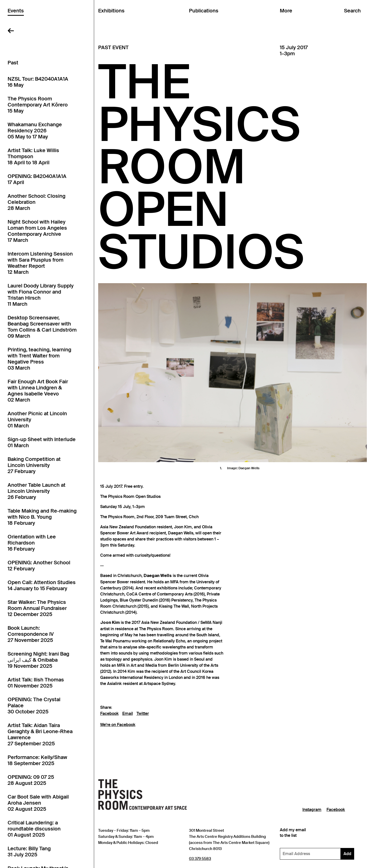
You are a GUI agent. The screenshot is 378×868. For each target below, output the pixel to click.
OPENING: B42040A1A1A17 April (37, 179)
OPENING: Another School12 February (39, 566)
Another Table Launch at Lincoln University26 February (37, 491)
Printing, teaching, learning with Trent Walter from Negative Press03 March (39, 359)
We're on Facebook (118, 725)
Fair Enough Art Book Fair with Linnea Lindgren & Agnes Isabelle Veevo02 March (38, 391)
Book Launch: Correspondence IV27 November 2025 (31, 634)
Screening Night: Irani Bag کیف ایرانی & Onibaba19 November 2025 (38, 660)
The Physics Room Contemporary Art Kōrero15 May (38, 105)
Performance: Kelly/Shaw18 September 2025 (37, 760)
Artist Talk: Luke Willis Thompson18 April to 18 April (33, 156)
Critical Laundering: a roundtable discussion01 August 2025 (34, 829)
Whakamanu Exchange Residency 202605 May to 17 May (35, 131)
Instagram (312, 810)
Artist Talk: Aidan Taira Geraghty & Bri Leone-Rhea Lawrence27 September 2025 (40, 734)
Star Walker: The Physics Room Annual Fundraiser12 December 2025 (37, 608)
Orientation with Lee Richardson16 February (32, 543)
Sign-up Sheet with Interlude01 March (42, 442)
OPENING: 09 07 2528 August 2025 (31, 780)
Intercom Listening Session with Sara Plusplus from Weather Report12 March (40, 263)
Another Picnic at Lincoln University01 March (37, 420)
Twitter (143, 714)
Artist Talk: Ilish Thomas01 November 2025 (36, 683)
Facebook (109, 714)
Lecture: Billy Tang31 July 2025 (29, 852)
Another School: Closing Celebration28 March (37, 202)
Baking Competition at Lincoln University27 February (34, 465)
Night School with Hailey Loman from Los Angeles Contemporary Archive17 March (37, 231)
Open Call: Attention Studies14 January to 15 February (42, 585)
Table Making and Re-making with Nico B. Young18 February (42, 517)
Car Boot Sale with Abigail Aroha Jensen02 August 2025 (38, 803)
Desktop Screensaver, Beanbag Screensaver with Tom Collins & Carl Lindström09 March (42, 327)
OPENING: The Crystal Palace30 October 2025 (34, 706)
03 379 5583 (200, 858)
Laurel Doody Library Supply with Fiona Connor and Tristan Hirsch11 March (41, 295)
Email (128, 714)
